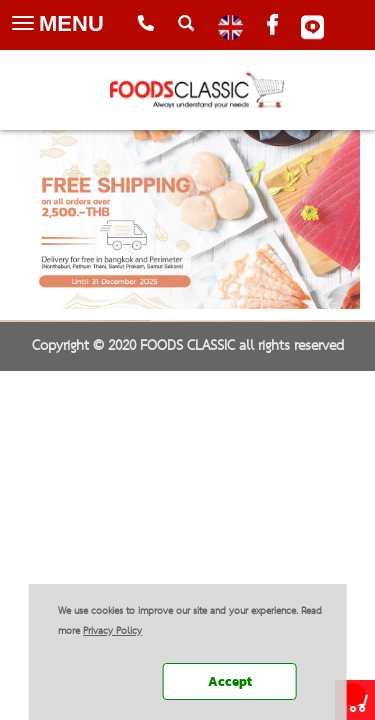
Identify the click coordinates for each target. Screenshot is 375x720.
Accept (230, 681)
